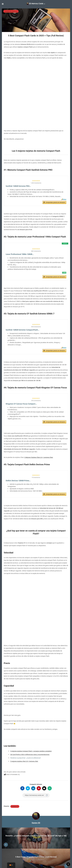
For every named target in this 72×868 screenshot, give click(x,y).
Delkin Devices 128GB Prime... (19, 454)
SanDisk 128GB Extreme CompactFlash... (23, 303)
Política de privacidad (34, 862)
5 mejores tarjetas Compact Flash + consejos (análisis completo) (31, 725)
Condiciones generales (48, 862)
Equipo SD (36, 797)
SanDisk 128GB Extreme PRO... (19, 158)
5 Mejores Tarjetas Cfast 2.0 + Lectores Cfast (39, 431)
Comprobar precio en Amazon (55, 175)
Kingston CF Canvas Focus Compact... (22, 377)
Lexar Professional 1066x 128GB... (20, 227)
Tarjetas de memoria (11, 11)
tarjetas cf (15, 780)
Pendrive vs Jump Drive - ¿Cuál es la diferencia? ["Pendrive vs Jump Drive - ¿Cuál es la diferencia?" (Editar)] (26, 732)
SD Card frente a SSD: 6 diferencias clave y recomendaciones (30, 729)
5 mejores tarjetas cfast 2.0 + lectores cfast (24, 735)
